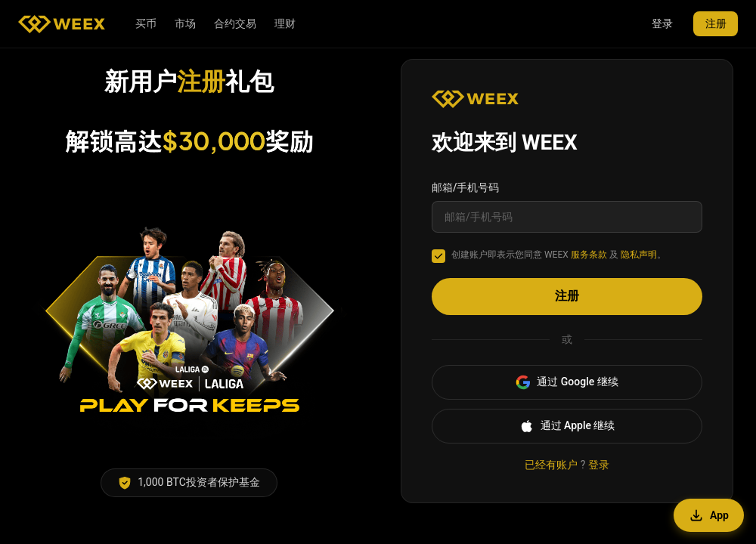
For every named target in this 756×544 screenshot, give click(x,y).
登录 (661, 23)
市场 (185, 23)
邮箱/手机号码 (465, 187)
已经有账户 (551, 465)
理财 (285, 23)
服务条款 (589, 255)
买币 (146, 23)
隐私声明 (639, 255)
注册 (715, 23)
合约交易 (235, 23)
